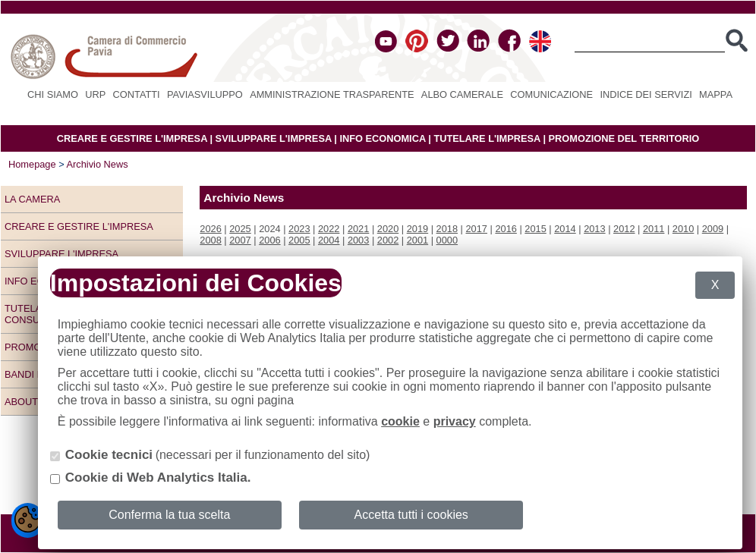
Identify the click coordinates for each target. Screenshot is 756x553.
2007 (240, 240)
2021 (358, 229)
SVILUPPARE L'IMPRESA (274, 138)
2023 (299, 229)
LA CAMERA (32, 199)
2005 (299, 240)
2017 (477, 229)
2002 (388, 240)
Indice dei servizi (646, 94)
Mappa (716, 94)
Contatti (137, 94)
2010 (683, 229)
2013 (594, 229)
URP (95, 94)
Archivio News (98, 164)
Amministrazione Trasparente (332, 94)
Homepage (32, 164)
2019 (417, 229)
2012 (624, 229)
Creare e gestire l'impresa (79, 226)
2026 (210, 229)
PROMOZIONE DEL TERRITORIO (624, 138)
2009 (713, 229)
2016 (506, 229)
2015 (535, 229)
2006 (269, 240)
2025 (240, 229)
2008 (210, 240)
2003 (358, 240)
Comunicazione (551, 94)
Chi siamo (53, 94)
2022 (329, 229)
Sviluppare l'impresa (61, 254)
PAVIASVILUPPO (205, 94)
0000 (447, 240)
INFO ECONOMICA (382, 138)
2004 (329, 240)
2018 (447, 229)
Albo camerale (462, 94)
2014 (565, 229)
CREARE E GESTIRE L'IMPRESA (132, 138)
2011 (654, 229)
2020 (388, 229)
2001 (417, 240)
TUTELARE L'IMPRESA (487, 138)
